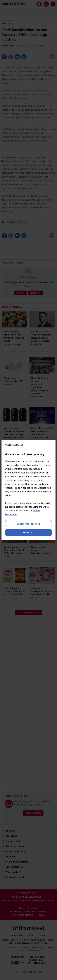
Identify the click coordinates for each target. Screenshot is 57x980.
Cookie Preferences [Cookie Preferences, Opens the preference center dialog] (28, 524)
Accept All (29, 533)
